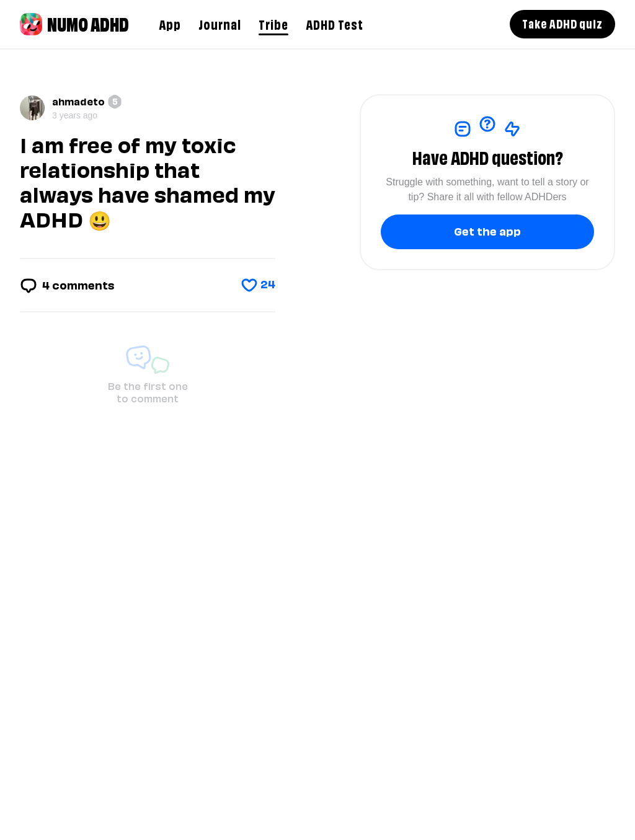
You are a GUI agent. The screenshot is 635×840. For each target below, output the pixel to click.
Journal (220, 23)
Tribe (273, 23)
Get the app (487, 230)
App (170, 23)
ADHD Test (335, 23)
